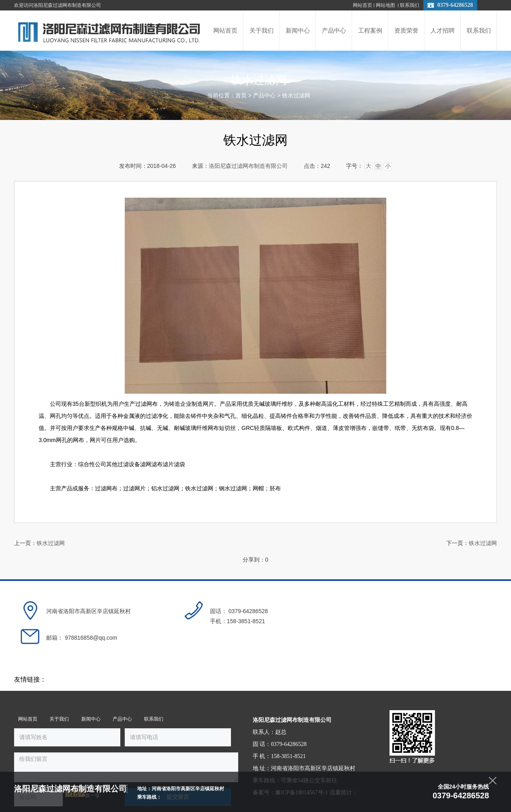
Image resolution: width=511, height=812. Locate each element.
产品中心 (264, 96)
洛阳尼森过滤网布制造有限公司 (248, 166)
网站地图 (386, 5)
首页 (241, 96)
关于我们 (59, 699)
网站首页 (363, 5)
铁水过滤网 (296, 96)
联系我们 (410, 5)
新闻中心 (90, 699)
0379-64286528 (455, 5)
